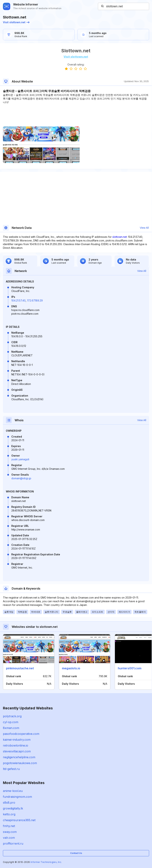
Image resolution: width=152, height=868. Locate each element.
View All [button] (144, 228)
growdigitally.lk (13, 808)
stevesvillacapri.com (17, 751)
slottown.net (120, 237)
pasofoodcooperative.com (21, 734)
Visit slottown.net (16, 22)
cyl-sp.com (11, 722)
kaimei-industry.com (17, 740)
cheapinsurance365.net (19, 820)
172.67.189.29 (35, 300)
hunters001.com (130, 668)
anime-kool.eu (13, 791)
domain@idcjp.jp (21, 478)
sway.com (10, 832)
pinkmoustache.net (20, 668)
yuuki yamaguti (20, 459)
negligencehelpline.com (19, 757)
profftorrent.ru (13, 843)
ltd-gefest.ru (11, 769)
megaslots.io (71, 668)
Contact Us (76, 853)
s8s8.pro (9, 803)
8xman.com (11, 728)
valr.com (9, 838)
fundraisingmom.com (17, 797)
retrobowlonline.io (16, 745)
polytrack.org (12, 716)
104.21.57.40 (18, 300)
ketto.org (9, 814)
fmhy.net (9, 826)
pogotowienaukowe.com (20, 763)
